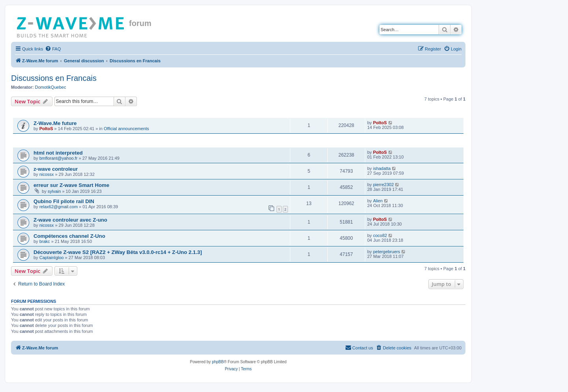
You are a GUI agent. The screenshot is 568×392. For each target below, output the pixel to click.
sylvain (54, 191)
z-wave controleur (56, 169)
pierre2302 (384, 185)
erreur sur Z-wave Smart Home (71, 185)
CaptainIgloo (52, 258)
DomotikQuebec (51, 87)
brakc (45, 241)
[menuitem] (53, 49)
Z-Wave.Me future (55, 123)
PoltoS (46, 129)
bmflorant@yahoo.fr (59, 158)
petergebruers (387, 252)
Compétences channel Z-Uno (69, 236)
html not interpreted (58, 153)
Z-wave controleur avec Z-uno (70, 220)
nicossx (47, 174)
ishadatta (382, 168)
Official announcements (126, 129)
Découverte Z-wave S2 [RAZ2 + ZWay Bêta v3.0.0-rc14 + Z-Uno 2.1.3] (118, 252)
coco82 (380, 235)
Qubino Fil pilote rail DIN (64, 201)
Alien (378, 201)
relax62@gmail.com (59, 207)
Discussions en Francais (54, 78)
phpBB (218, 362)
